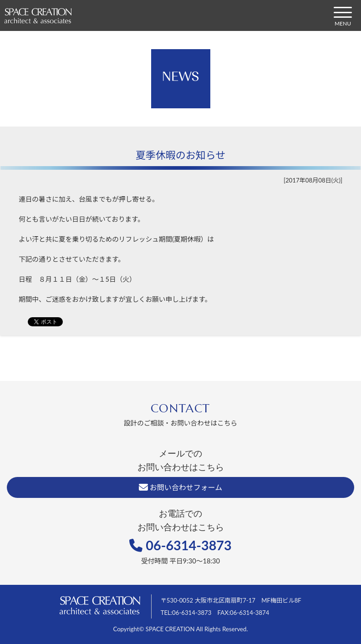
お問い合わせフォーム (181, 487)
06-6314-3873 (180, 545)
